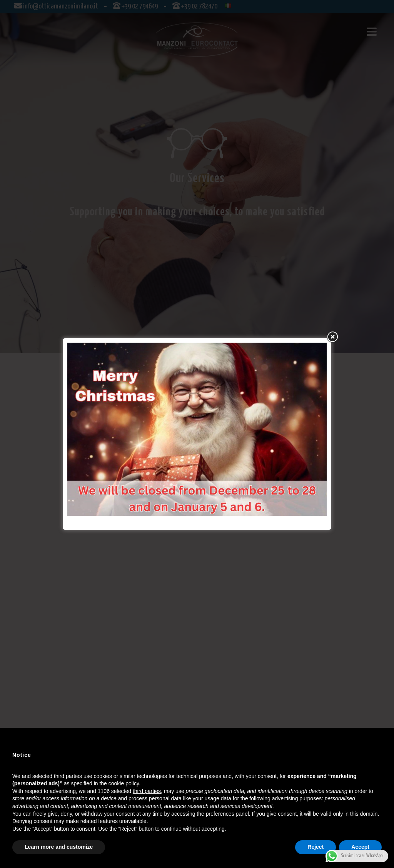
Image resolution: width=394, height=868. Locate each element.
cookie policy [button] (124, 783)
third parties (147, 791)
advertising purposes (297, 798)
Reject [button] (316, 847)
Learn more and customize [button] (59, 847)
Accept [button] (360, 847)
